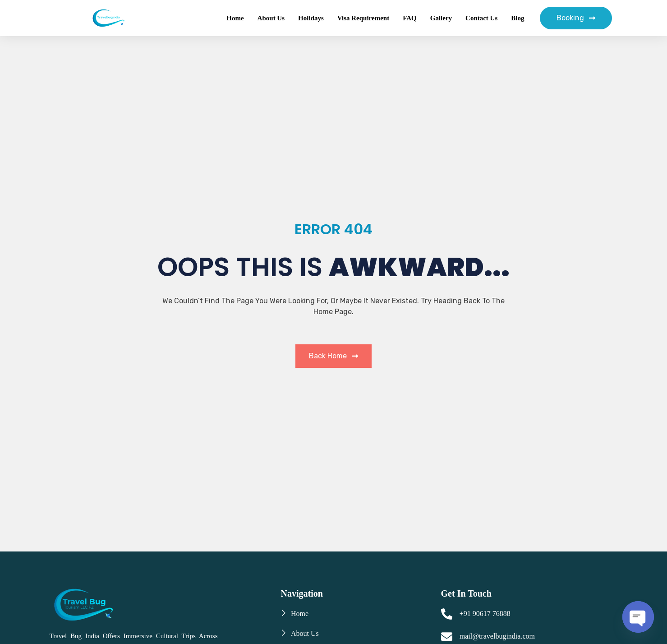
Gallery (441, 18)
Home (235, 18)
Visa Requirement (363, 18)
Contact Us (481, 18)
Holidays (311, 18)
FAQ (410, 18)
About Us (271, 18)
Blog (517, 18)
